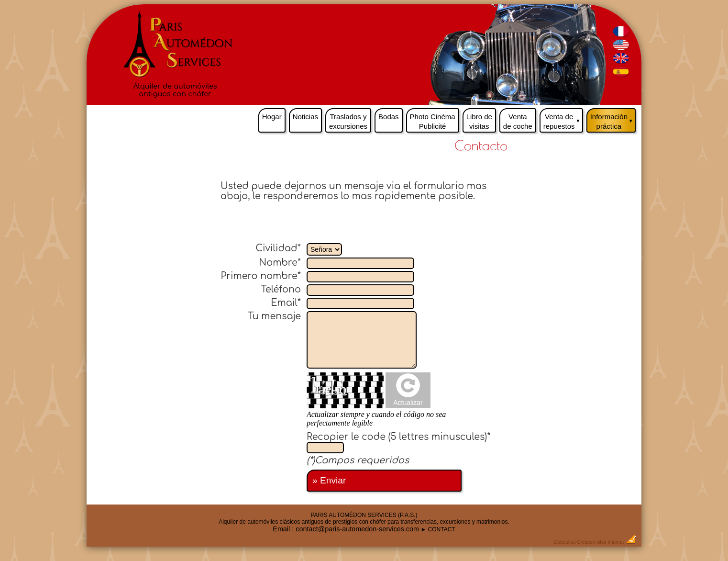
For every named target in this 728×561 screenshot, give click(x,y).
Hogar (272, 117)
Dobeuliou (565, 542)
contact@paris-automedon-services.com (357, 529)
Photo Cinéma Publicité (433, 121)
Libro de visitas (479, 121)
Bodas (389, 117)
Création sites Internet (600, 542)
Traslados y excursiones (348, 121)
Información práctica (613, 119)
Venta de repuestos (563, 119)
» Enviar (329, 480)
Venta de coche (518, 121)
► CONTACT (438, 529)
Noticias (305, 117)
